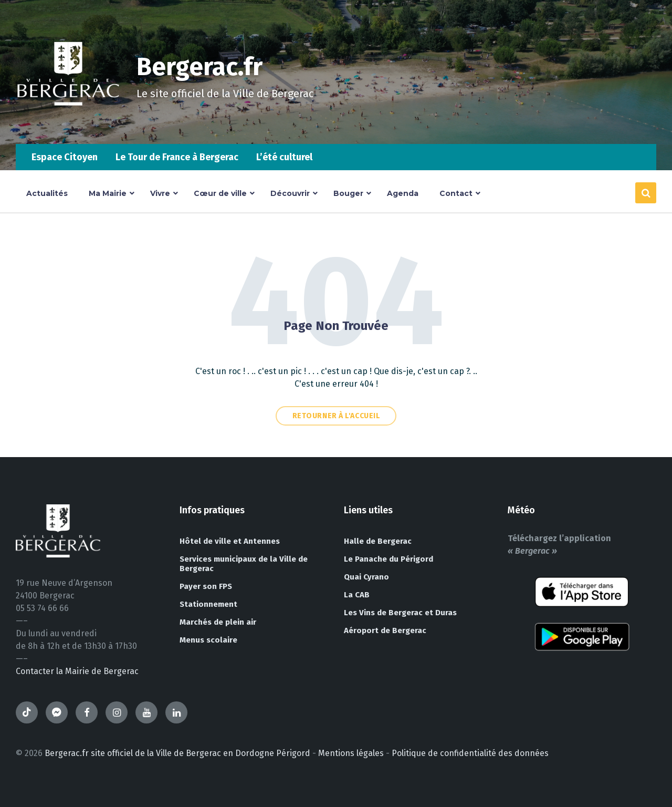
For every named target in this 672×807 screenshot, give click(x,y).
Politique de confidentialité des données (470, 753)
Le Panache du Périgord (388, 559)
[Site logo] (68, 123)
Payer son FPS (206, 586)
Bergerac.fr (201, 67)
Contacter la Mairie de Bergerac (77, 671)
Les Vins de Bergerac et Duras (400, 613)
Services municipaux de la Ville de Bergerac (244, 564)
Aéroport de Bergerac (385, 630)
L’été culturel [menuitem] (284, 157)
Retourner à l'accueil (336, 416)
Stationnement (208, 604)
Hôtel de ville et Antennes (230, 541)
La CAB (357, 595)
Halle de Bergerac (378, 541)
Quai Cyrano (366, 577)
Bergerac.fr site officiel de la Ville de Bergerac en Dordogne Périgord (177, 753)
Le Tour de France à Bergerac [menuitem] (177, 157)
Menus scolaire (208, 640)
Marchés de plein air (218, 622)
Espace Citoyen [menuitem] (65, 157)
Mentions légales (351, 753)
